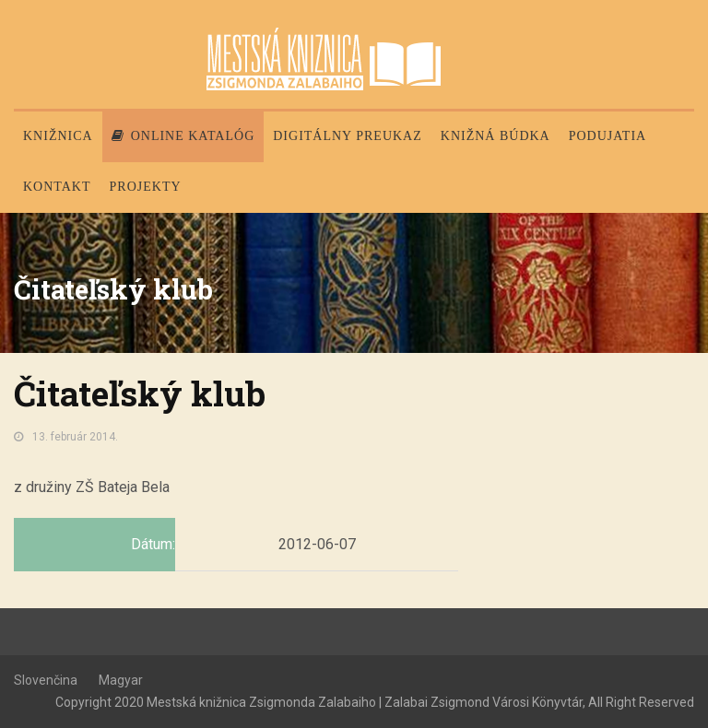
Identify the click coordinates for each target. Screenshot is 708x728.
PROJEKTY (146, 187)
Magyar (121, 680)
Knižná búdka (496, 136)
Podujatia (608, 136)
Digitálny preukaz (348, 136)
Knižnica (58, 136)
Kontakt (57, 187)
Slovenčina (46, 680)
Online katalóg (183, 136)
